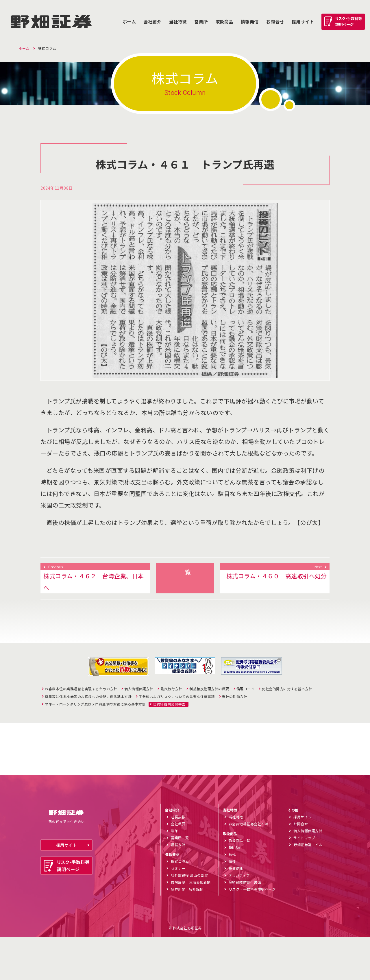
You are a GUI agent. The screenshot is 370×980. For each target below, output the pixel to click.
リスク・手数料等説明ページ (252, 932)
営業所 (201, 22)
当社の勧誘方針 (235, 697)
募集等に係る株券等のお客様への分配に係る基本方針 (88, 697)
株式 (232, 897)
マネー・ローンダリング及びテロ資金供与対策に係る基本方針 (95, 704)
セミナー (178, 911)
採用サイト (67, 888)
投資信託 (236, 911)
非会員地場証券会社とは (249, 867)
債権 (232, 904)
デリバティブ (239, 918)
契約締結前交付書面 (169, 704)
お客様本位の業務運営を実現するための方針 (81, 689)
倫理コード (246, 689)
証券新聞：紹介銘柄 (187, 932)
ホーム (129, 22)
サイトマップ (304, 880)
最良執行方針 (171, 689)
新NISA (234, 890)
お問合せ (275, 22)
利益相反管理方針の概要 (209, 689)
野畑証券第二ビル (308, 887)
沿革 (174, 873)
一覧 (185, 572)
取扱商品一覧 (239, 883)
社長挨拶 (178, 860)
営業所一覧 (180, 880)
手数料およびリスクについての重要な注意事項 (177, 697)
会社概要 (178, 867)
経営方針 (178, 887)
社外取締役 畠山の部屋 (189, 918)
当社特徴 (178, 22)
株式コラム (180, 904)
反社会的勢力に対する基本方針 (287, 689)
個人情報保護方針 (139, 689)
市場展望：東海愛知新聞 (191, 925)
